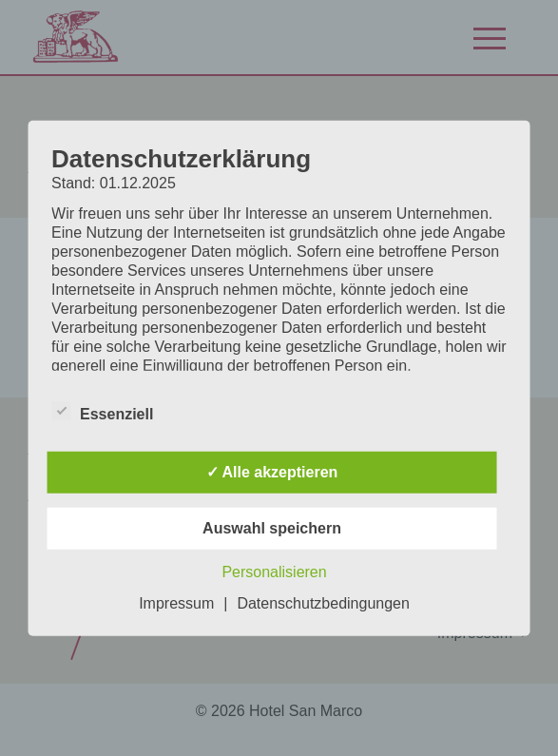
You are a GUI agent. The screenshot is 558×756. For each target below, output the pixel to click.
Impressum (176, 603)
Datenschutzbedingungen (323, 603)
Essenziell (102, 414)
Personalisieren (274, 572)
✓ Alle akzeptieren (272, 472)
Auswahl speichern (272, 528)
